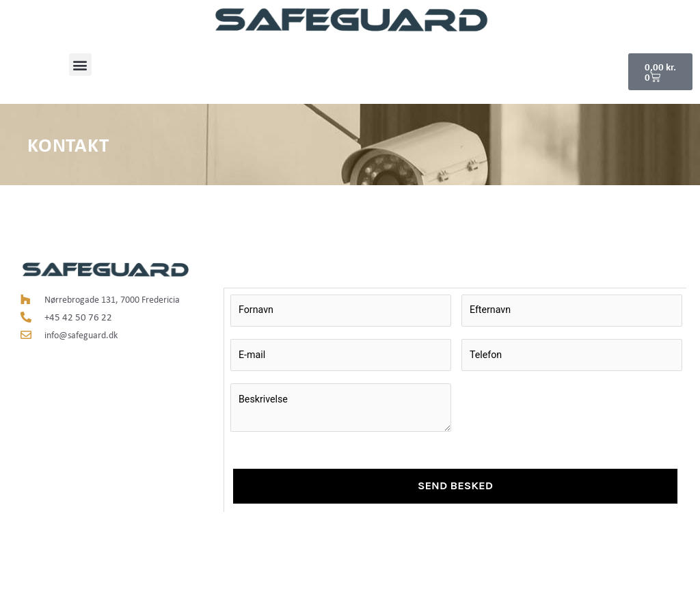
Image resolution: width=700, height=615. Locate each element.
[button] (80, 65)
